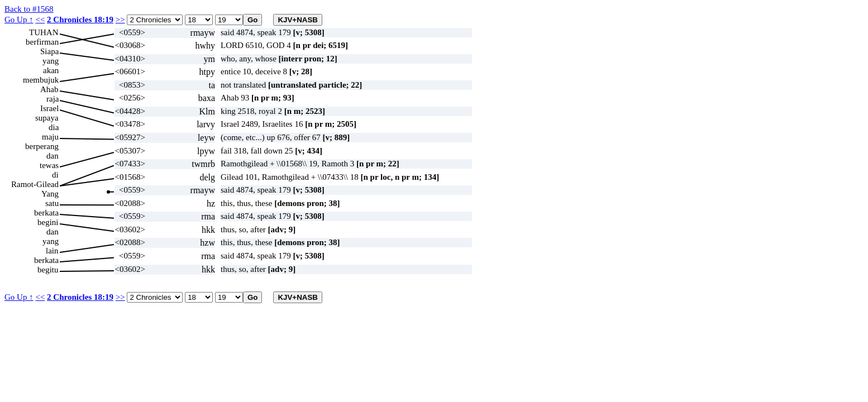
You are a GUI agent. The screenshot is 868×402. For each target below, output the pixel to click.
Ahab (49, 89)
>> (120, 20)
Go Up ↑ (19, 20)
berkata (46, 213)
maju (50, 137)
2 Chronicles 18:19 (80, 20)
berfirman (42, 42)
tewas (49, 165)
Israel (49, 108)
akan (51, 70)
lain (52, 251)
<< (40, 20)
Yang (50, 194)
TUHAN (44, 32)
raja (53, 99)
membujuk (41, 80)
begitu (48, 270)
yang (51, 61)
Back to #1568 (29, 9)
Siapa (49, 51)
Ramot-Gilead (35, 184)
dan (53, 156)
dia (54, 127)
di (55, 175)
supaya (47, 118)
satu (52, 203)
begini (48, 222)
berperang (42, 146)
